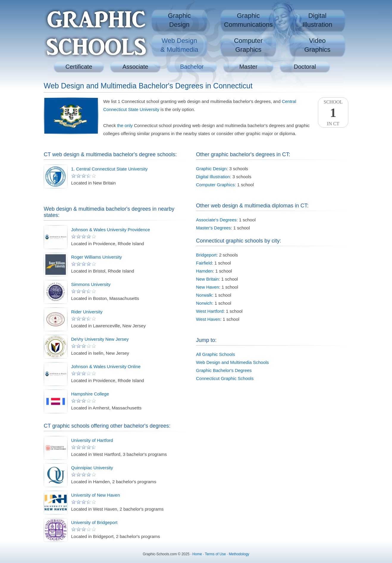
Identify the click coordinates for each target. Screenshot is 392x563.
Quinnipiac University (92, 468)
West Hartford (210, 311)
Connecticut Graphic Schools (225, 378)
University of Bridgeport (94, 522)
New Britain (207, 279)
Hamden (204, 271)
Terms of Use (215, 554)
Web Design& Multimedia (179, 45)
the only (125, 125)
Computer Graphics (215, 185)
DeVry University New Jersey (100, 339)
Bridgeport (206, 255)
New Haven (208, 287)
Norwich (204, 303)
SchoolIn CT (333, 113)
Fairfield (204, 263)
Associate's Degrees (216, 220)
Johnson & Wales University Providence (110, 230)
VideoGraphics (317, 45)
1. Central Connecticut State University (109, 169)
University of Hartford (92, 440)
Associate (135, 67)
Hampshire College (90, 394)
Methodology (239, 554)
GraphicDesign (179, 20)
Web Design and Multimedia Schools (232, 362)
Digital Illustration (213, 177)
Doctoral (305, 67)
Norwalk (204, 295)
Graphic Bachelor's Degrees (224, 370)
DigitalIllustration (317, 20)
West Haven (208, 319)
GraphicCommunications (248, 20)
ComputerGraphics (248, 45)
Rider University (87, 312)
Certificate (79, 67)
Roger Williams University (97, 257)
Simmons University (91, 284)
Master (248, 67)
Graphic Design (211, 169)
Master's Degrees (213, 228)
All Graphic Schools (215, 354)
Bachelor (192, 67)
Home (197, 554)
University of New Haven (95, 495)
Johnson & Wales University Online (106, 366)
